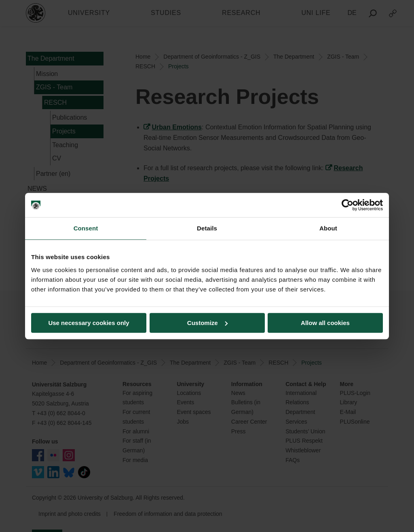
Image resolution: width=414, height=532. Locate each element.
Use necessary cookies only (89, 323)
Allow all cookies (325, 323)
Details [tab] (207, 228)
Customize (207, 323)
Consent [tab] (86, 228)
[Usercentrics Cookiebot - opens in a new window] (347, 205)
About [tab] (328, 228)
